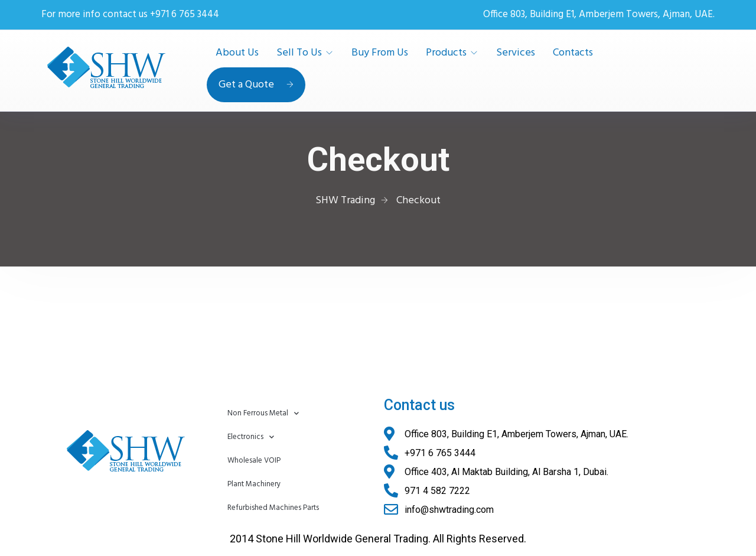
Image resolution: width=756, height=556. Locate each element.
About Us (237, 53)
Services (516, 53)
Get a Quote (256, 85)
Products (446, 53)
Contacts (573, 53)
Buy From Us (380, 53)
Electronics (251, 437)
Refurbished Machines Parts (273, 508)
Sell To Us (299, 53)
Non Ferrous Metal (263, 413)
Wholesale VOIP (254, 461)
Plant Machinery (254, 484)
